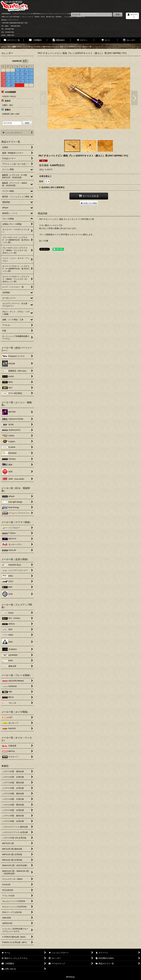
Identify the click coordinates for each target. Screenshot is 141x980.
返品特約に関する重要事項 (52, 187)
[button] (43, 98)
